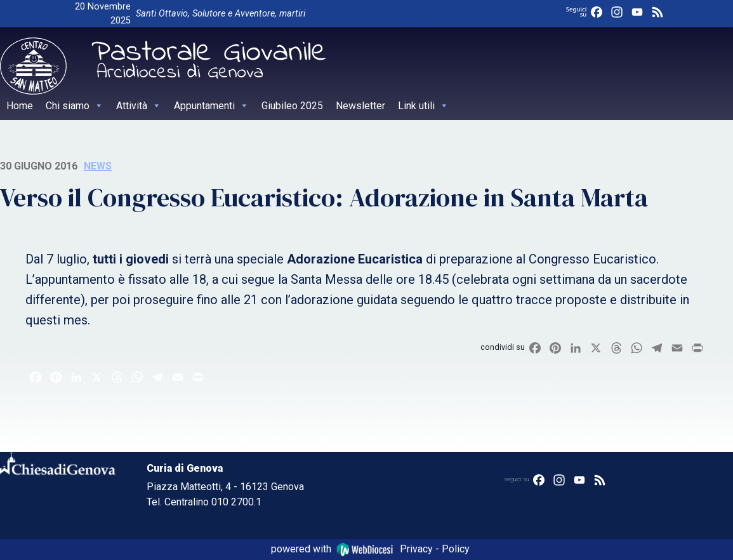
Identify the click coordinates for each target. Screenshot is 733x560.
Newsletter (360, 106)
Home (20, 106)
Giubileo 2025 (292, 106)
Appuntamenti (211, 106)
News (98, 166)
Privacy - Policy (435, 549)
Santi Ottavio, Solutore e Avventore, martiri (221, 14)
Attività (139, 106)
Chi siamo (75, 106)
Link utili (423, 106)
